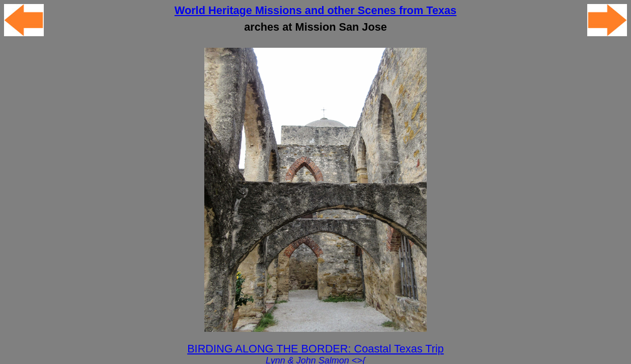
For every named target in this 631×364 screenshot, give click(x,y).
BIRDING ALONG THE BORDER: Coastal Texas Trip (315, 349)
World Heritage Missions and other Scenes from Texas (315, 10)
